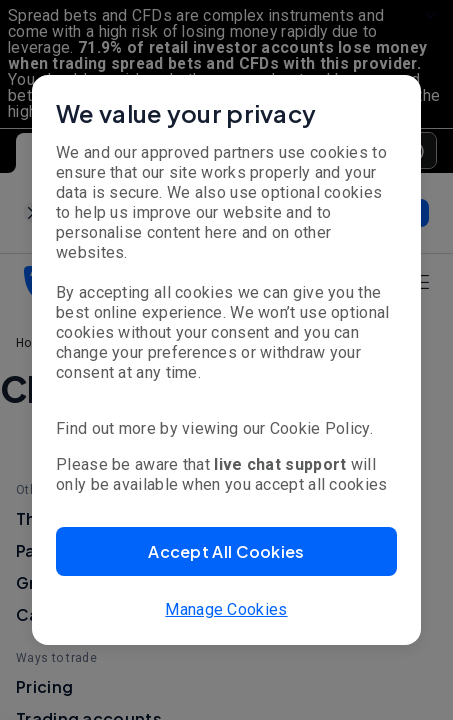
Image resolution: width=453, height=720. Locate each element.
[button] (226, 551)
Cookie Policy (320, 428)
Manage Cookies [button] (226, 609)
